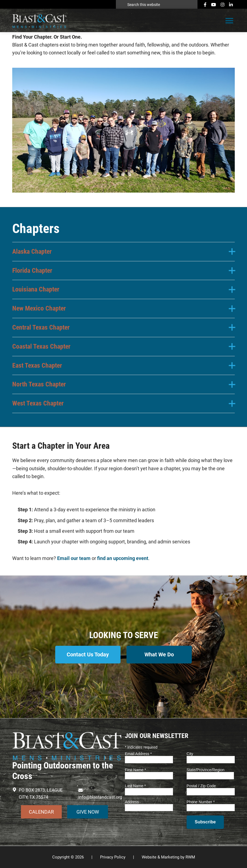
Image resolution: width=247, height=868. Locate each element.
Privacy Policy (113, 857)
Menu (229, 21)
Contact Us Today (88, 654)
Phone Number (201, 801)
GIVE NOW (88, 812)
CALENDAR (41, 812)
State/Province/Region (206, 770)
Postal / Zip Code (201, 786)
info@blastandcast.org (100, 797)
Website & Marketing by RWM (168, 857)
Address (132, 801)
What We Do (159, 654)
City (190, 753)
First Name (135, 770)
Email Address (138, 753)
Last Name (135, 786)
